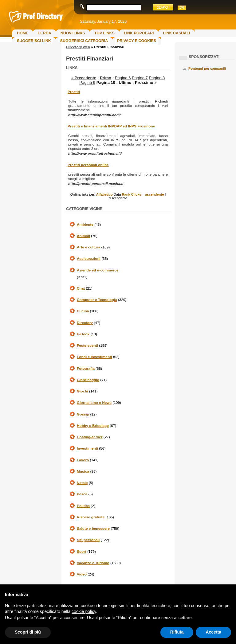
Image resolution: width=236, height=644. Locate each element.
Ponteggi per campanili (207, 68)
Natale (82, 483)
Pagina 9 (87, 82)
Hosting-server (90, 437)
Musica (83, 471)
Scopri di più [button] (28, 632)
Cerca (44, 33)
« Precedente (84, 78)
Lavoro (83, 460)
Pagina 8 (157, 78)
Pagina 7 (140, 78)
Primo (106, 78)
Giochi (83, 391)
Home (23, 33)
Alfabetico (104, 194)
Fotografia (86, 369)
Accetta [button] (213, 632)
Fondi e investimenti (94, 357)
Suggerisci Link (34, 41)
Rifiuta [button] (177, 632)
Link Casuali (176, 33)
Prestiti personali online (88, 165)
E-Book (83, 334)
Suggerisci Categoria (84, 41)
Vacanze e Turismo (93, 563)
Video (82, 574)
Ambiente (85, 224)
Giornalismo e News (94, 403)
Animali (83, 236)
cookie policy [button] (84, 611)
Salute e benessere (93, 529)
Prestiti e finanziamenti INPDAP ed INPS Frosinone (111, 126)
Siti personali (88, 540)
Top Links (104, 33)
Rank (126, 194)
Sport (82, 552)
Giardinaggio (88, 380)
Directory (85, 323)
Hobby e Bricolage (93, 426)
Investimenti (87, 448)
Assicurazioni (89, 259)
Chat (81, 288)
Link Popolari (139, 33)
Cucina (83, 311)
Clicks (136, 194)
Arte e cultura (88, 247)
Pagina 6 (123, 78)
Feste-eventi (87, 345)
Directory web (78, 47)
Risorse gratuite (91, 517)
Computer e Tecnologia (97, 300)
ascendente (154, 194)
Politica (83, 506)
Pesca (82, 494)
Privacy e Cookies (137, 41)
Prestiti (74, 92)
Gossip (83, 414)
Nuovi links (73, 33)
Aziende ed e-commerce (98, 270)
